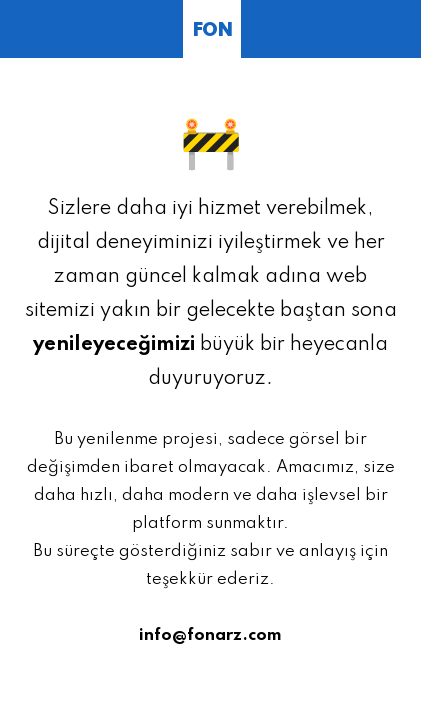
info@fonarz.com (210, 635)
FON (212, 30)
